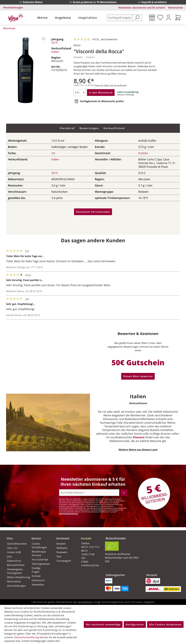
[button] (90, 536)
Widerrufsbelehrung (16, 577)
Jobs (9, 556)
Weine (42, 18)
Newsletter (38, 585)
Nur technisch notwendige (103, 624)
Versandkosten (85, 602)
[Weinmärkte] (152, 18)
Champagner (64, 561)
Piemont (139, 437)
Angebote (63, 18)
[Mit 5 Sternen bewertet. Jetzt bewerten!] (96, 39)
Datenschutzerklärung (68, 514)
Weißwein (62, 548)
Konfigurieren (135, 624)
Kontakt (36, 576)
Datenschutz (14, 561)
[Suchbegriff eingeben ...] (120, 18)
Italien (55, 52)
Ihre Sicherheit (40, 560)
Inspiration (88, 18)
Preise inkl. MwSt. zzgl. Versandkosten (111, 85)
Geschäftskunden (16, 544)
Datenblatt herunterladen (93, 212)
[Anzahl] (80, 93)
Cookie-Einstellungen (39, 546)
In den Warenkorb (101, 93)
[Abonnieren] (124, 493)
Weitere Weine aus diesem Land (138, 450)
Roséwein (62, 552)
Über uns (12, 548)
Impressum (38, 580)
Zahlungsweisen (41, 564)
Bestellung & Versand (39, 553)
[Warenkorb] (178, 18)
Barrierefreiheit (16, 565)
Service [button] (36, 538)
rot (53, 153)
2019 (54, 43)
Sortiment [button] (63, 538)
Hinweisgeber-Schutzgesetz (15, 571)
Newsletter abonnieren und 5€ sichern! (142, 8)
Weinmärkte (176, 8)
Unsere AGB (14, 552)
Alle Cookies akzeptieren (165, 624)
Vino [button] (10, 538)
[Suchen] (137, 18)
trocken (143, 153)
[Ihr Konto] (168, 18)
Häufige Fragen (36, 570)
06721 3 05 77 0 (90, 547)
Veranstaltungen (13, 7)
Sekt (59, 556)
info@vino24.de (90, 565)
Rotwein (61, 544)
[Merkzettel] (160, 18)
